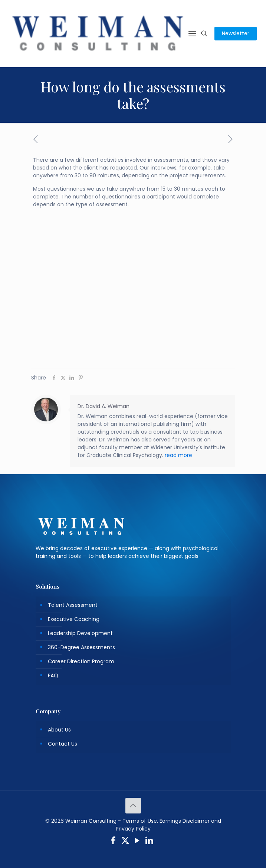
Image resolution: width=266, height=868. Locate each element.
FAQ (53, 675)
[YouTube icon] (137, 841)
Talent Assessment (73, 605)
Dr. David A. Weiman (104, 406)
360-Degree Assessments (81, 647)
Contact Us (63, 744)
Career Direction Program (81, 661)
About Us (59, 730)
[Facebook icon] (113, 841)
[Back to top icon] (133, 806)
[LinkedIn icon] (149, 841)
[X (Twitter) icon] (125, 841)
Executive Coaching (74, 619)
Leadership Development (80, 633)
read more (178, 455)
